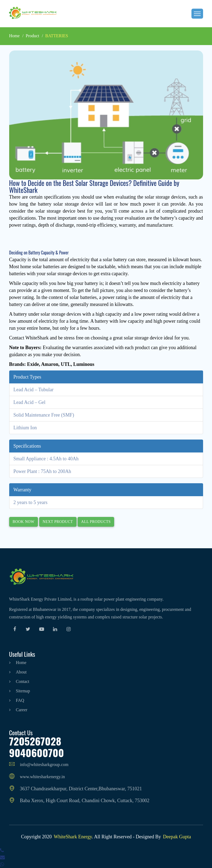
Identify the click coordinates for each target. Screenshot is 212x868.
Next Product (58, 522)
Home (14, 36)
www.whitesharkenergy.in (37, 777)
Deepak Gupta (177, 837)
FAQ (17, 700)
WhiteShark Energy (73, 837)
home (18, 663)
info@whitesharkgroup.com (39, 765)
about (18, 672)
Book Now (24, 522)
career (18, 710)
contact (19, 681)
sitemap (20, 691)
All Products (96, 522)
